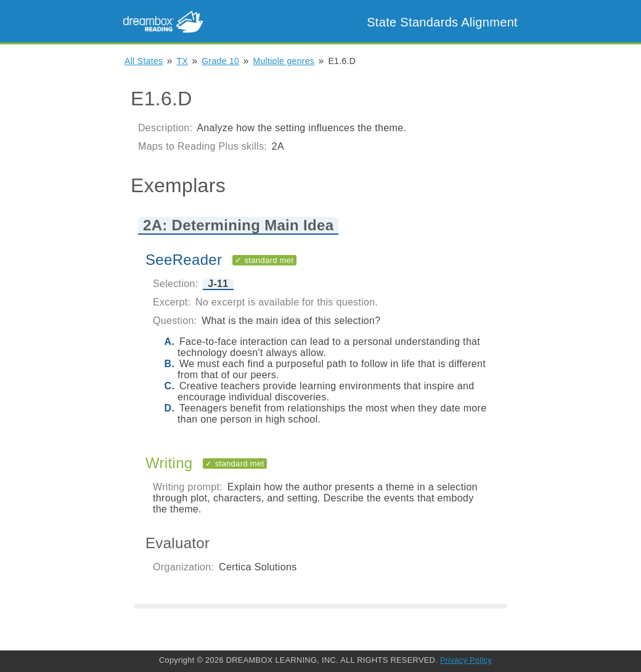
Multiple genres (284, 61)
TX (183, 61)
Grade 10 (220, 61)
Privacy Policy (466, 660)
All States (144, 61)
